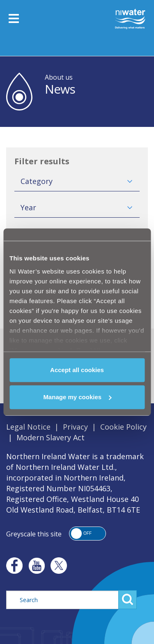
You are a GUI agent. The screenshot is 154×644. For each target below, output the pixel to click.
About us (59, 77)
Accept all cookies (77, 370)
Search (128, 600)
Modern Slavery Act (51, 437)
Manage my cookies (77, 397)
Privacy (75, 427)
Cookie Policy (123, 427)
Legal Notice (28, 427)
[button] (87, 534)
